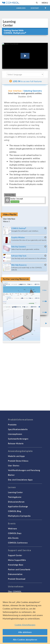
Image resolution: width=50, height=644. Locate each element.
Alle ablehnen (25, 632)
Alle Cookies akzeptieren (25, 640)
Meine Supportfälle (17, 560)
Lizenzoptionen (15, 434)
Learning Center (15, 492)
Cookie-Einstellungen (25, 625)
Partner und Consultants (19, 569)
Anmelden (21, 8)
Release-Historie (16, 443)
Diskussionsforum (16, 502)
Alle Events (13, 538)
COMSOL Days (15, 533)
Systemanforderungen (18, 439)
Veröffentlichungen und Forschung (24, 470)
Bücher (11, 475)
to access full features (26, 81)
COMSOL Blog (15, 511)
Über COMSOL (15, 591)
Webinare (13, 528)
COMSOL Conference (18, 543)
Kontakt (35, 8)
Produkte (12, 425)
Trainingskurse (15, 497)
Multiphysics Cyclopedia (19, 516)
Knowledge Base (16, 565)
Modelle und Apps (16, 456)
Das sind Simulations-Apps (20, 480)
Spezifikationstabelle (18, 429)
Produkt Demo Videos (18, 461)
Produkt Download (17, 579)
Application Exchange (18, 506)
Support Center (15, 555)
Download (15, 202)
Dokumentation (15, 574)
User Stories (14, 465)
